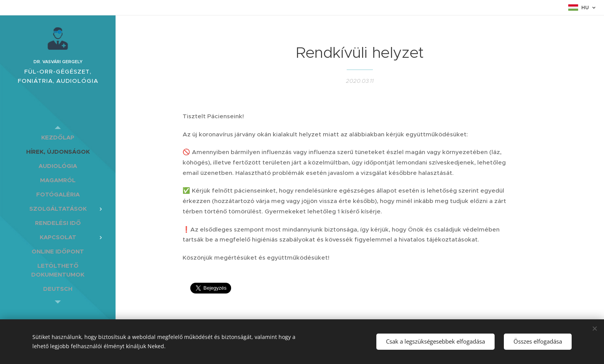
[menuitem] (58, 137)
